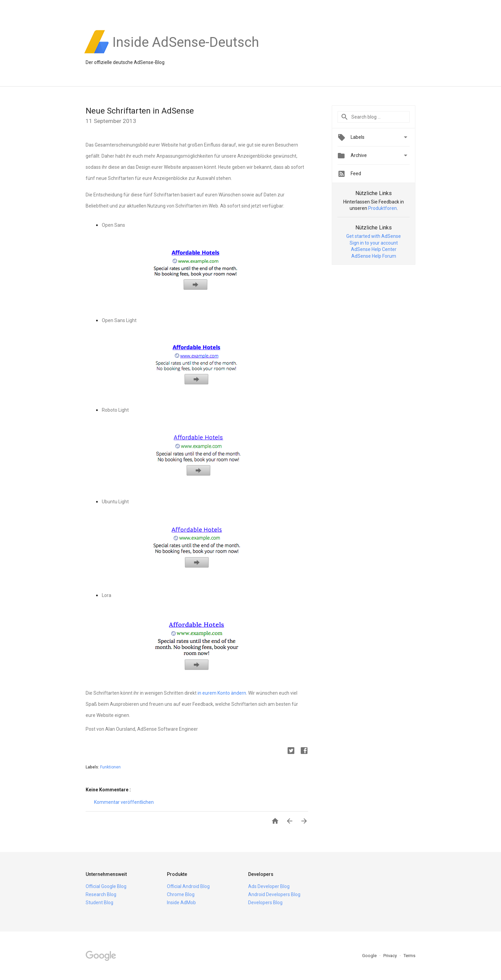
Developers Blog (265, 903)
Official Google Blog (106, 886)
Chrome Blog (181, 894)
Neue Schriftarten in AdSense (140, 111)
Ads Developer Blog (269, 886)
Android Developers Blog (274, 894)
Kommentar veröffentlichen (124, 802)
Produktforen (382, 208)
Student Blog (99, 903)
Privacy (391, 956)
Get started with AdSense (374, 236)
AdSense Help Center (374, 249)
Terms (409, 956)
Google (370, 956)
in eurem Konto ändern (222, 693)
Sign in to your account (374, 243)
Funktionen (110, 767)
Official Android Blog (188, 886)
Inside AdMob (181, 903)
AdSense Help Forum (374, 256)
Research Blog (101, 894)
